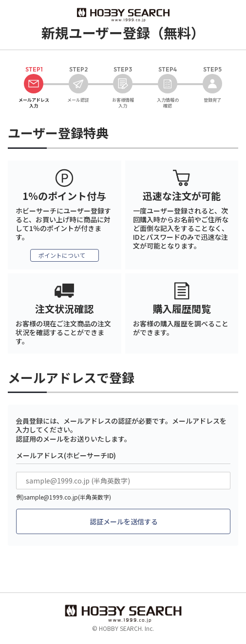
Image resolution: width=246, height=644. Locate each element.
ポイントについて (62, 255)
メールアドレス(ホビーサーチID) (66, 455)
